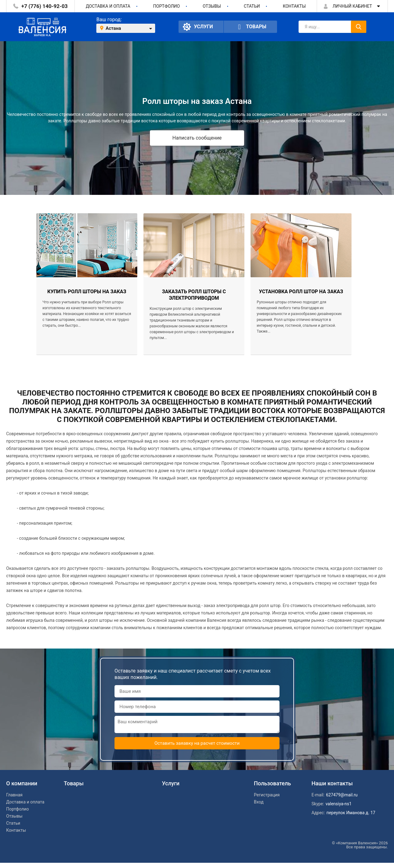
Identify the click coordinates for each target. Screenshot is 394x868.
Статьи (252, 6)
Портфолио (167, 6)
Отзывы (212, 6)
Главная (14, 795)
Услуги (198, 27)
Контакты (294, 6)
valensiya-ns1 (339, 804)
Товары (251, 27)
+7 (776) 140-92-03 (44, 6)
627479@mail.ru (342, 795)
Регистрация (267, 795)
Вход (259, 802)
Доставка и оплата (108, 6)
